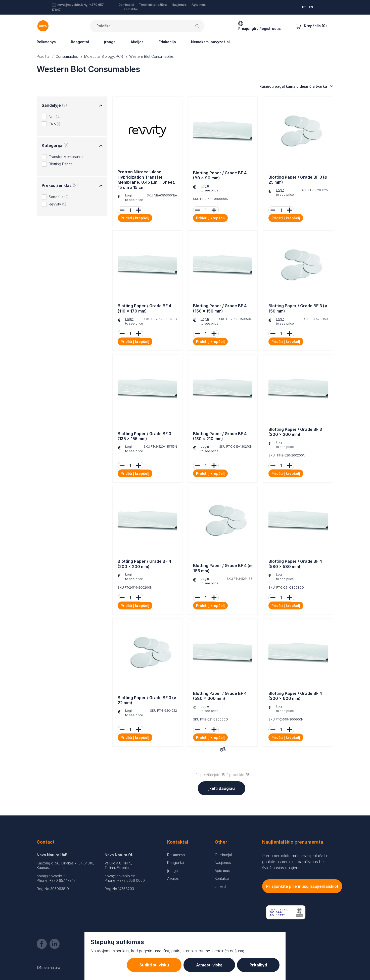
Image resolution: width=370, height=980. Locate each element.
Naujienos (179, 5)
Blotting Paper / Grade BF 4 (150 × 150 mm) (220, 308)
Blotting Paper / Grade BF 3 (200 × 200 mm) (295, 432)
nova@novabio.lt (70, 5)
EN (311, 7)
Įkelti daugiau (222, 788)
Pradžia (43, 56)
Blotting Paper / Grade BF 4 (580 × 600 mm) (220, 696)
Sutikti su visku (154, 965)
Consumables (67, 56)
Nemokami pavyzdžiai (210, 42)
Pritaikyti (258, 965)
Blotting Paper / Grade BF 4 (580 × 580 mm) (295, 564)
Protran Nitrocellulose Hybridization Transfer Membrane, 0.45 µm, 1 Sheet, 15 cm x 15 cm (146, 180)
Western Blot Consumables (151, 56)
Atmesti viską (209, 965)
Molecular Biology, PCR (104, 56)
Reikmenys (46, 42)
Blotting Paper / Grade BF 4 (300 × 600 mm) (295, 696)
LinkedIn (222, 886)
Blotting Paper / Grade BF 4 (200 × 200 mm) (144, 564)
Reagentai (80, 42)
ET (304, 7)
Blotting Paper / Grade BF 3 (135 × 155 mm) (144, 436)
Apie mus (199, 5)
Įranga (110, 42)
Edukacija (167, 42)
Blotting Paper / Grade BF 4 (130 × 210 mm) (220, 436)
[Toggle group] (101, 106)
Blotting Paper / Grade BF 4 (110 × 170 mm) (144, 308)
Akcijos (137, 42)
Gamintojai (126, 5)
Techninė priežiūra (153, 5)
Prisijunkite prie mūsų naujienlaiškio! (302, 886)
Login (129, 195)
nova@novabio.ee (120, 876)
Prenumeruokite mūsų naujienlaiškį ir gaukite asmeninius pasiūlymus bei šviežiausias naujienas (295, 862)
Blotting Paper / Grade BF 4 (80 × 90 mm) (220, 175)
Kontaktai (130, 9)
